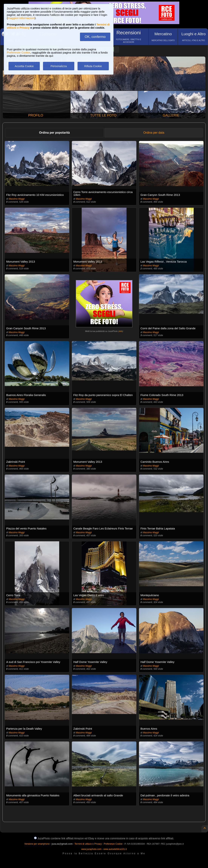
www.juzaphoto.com (91, 849)
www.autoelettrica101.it (115, 849)
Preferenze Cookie (18, 52)
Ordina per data (154, 133)
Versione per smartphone (37, 844)
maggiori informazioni (21, 18)
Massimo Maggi (17, 199)
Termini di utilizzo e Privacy (88, 844)
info (121, 331)
